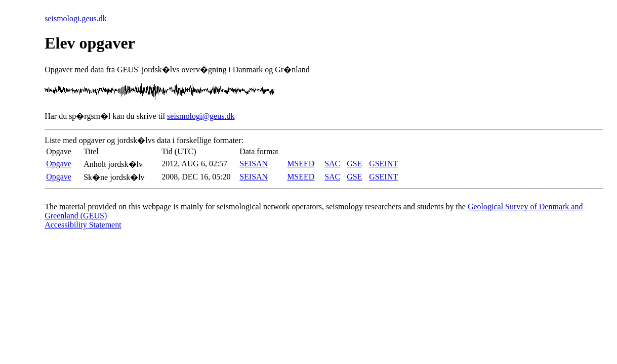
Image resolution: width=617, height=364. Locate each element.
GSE (354, 164)
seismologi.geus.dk (76, 18)
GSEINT (383, 164)
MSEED (301, 164)
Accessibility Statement (83, 225)
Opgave (59, 164)
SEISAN (254, 164)
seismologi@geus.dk (201, 116)
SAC (332, 164)
